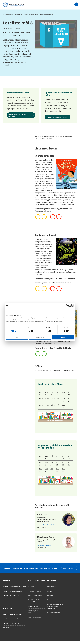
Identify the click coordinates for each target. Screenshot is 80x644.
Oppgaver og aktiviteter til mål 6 (59, 118)
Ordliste (50, 594)
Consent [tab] (17, 310)
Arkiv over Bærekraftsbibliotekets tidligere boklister (54, 373)
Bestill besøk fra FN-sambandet (34, 604)
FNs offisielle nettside (54, 615)
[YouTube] (76, 601)
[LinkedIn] (76, 592)
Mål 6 (47, 407)
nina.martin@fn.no (15, 622)
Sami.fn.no (50, 598)
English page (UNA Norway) (34, 614)
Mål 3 (41, 407)
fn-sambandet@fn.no (16, 594)
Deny (17, 337)
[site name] (13, 5)
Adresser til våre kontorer (36, 598)
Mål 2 (41, 401)
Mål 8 (53, 401)
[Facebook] (76, 583)
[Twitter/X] (76, 597)
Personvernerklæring (34, 620)
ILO (48, 603)
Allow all (63, 337)
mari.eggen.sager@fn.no (44, 547)
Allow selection (40, 337)
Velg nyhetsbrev (68, 571)
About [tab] (63, 310)
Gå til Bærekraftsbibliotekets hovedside (21, 115)
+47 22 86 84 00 (14, 598)
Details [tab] (40, 310)
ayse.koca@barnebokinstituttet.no (47, 527)
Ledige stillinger (33, 609)
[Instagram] (76, 588)
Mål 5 (47, 401)
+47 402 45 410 (14, 626)
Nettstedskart (51, 589)
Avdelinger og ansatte (35, 594)
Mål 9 (53, 407)
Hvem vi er (31, 589)
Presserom (6, 631)
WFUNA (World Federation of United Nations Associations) (55, 609)
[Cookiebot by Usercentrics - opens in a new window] (67, 306)
